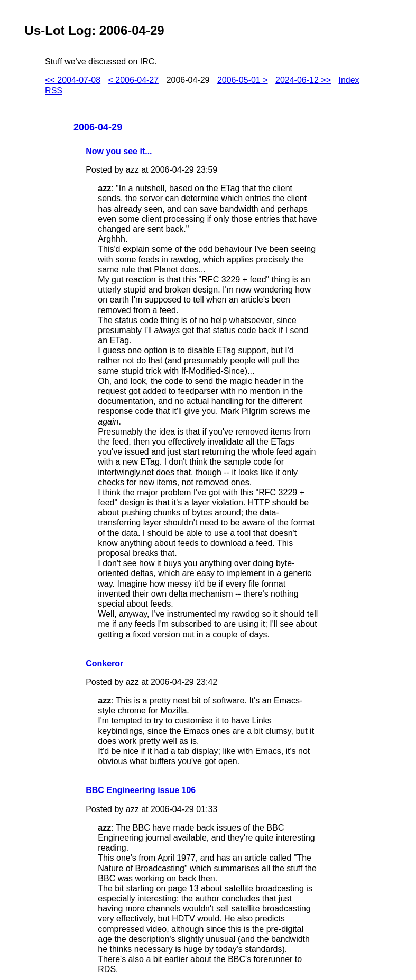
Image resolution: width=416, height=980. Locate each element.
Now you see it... (119, 151)
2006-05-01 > (243, 80)
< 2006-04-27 (134, 80)
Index (349, 80)
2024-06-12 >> (303, 80)
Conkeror (104, 663)
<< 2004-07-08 (73, 80)
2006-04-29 (98, 127)
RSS (54, 91)
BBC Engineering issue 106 (141, 790)
